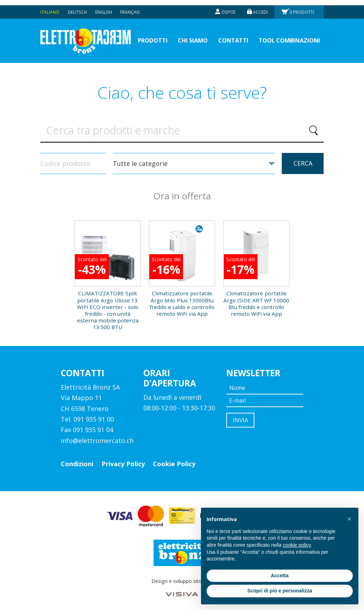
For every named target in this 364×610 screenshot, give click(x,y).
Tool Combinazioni (286, 35)
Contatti (226, 35)
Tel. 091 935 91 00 (87, 416)
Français (131, 7)
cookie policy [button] (297, 545)
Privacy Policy (123, 460)
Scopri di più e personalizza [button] (280, 591)
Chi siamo (183, 35)
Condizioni (77, 460)
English (104, 7)
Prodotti (302, 7)
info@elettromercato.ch (97, 437)
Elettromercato (88, 36)
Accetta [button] (280, 576)
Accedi (260, 7)
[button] (349, 519)
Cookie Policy (174, 460)
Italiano (50, 7)
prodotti (140, 35)
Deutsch (77, 7)
